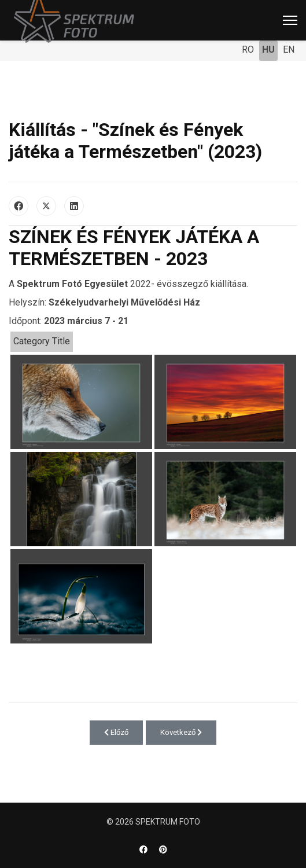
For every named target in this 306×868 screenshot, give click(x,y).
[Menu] (290, 20)
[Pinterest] (163, 849)
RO (248, 49)
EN (289, 49)
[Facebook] (143, 849)
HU (268, 49)
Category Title (42, 341)
